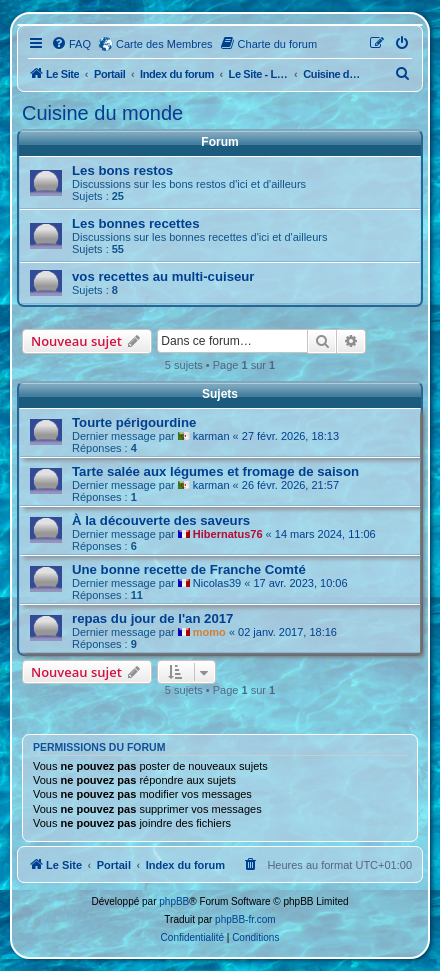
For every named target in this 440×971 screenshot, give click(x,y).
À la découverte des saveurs (161, 520)
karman (211, 436)
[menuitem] (71, 44)
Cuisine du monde (102, 113)
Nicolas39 (217, 583)
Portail (109, 74)
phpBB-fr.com (245, 919)
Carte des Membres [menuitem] (164, 44)
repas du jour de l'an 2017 (152, 618)
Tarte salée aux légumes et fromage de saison (215, 471)
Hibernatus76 (228, 534)
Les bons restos (122, 170)
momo (209, 632)
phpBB (174, 901)
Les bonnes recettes (136, 223)
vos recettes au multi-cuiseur (163, 276)
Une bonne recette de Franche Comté (189, 569)
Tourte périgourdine (134, 422)
